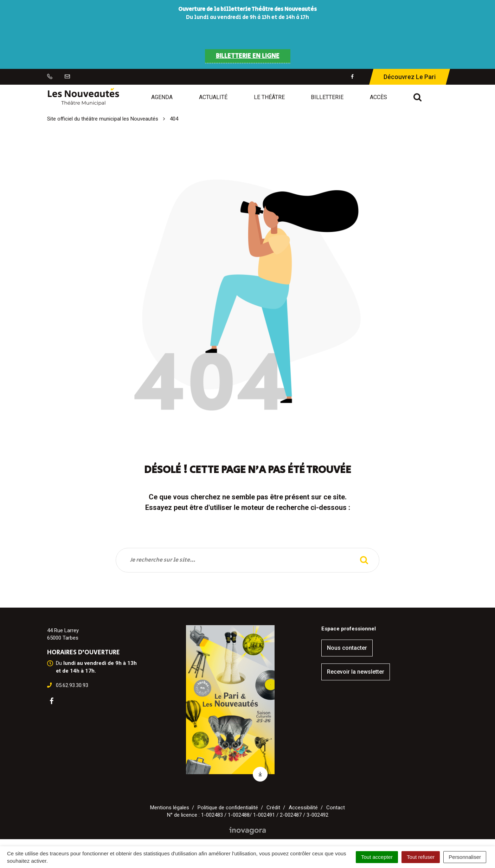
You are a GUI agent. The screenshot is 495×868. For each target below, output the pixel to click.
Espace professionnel (349, 629)
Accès (378, 97)
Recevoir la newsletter (356, 672)
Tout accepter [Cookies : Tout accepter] (377, 857)
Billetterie (327, 97)
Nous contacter (347, 648)
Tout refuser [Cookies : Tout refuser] (421, 857)
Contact (336, 808)
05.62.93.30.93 (72, 685)
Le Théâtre (269, 97)
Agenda (162, 97)
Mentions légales (170, 808)
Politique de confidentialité (228, 808)
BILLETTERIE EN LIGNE (248, 56)
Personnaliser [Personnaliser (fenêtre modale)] (465, 857)
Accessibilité (303, 808)
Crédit (273, 808)
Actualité (213, 97)
